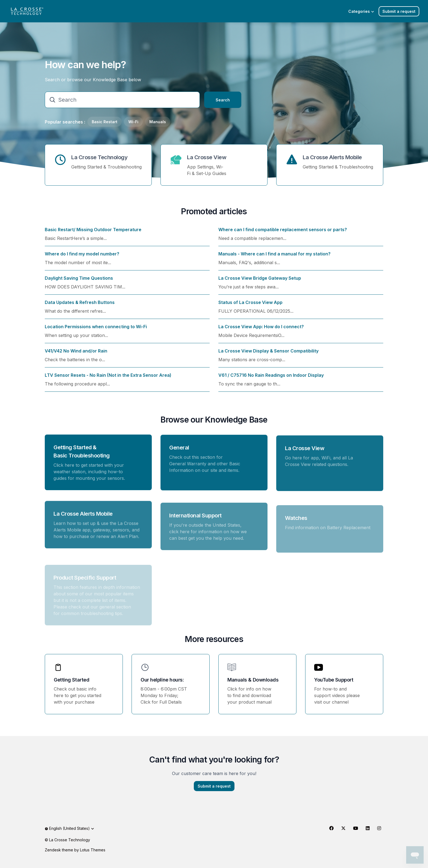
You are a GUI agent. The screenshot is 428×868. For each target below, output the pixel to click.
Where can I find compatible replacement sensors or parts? (283, 233)
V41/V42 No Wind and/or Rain (76, 354)
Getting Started (72, 680)
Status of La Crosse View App (250, 306)
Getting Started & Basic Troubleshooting (82, 455)
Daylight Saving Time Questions (79, 281)
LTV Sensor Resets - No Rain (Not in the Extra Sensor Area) (108, 378)
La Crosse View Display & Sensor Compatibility (268, 354)
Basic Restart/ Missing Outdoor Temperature (93, 233)
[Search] (122, 100)
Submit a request (399, 11)
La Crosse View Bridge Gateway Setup (260, 281)
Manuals (158, 122)
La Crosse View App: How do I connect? (261, 330)
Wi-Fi (133, 122)
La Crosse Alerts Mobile (332, 157)
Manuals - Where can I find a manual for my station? (274, 257)
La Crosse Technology (99, 157)
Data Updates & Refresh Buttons (80, 306)
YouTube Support (334, 680)
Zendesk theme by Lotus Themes (75, 850)
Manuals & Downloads (253, 680)
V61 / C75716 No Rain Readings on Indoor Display (271, 378)
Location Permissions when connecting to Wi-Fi (96, 330)
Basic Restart (105, 122)
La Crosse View (207, 157)
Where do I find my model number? (82, 257)
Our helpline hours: (162, 680)
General (179, 453)
